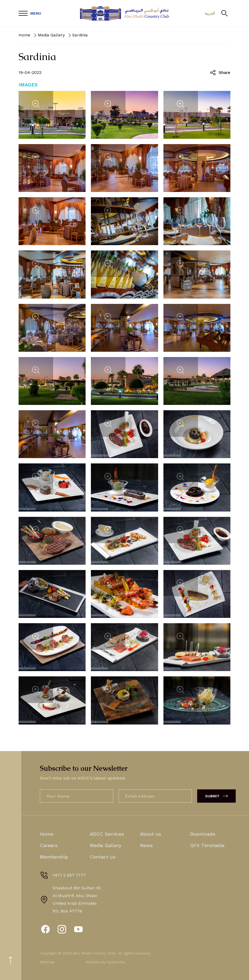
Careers (49, 845)
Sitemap (47, 962)
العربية (208, 13)
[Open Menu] (30, 13)
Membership (54, 857)
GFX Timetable (207, 845)
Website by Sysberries (105, 962)
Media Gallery (51, 35)
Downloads (203, 834)
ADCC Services (107, 834)
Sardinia (80, 35)
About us (151, 834)
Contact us (103, 857)
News (146, 845)
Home (24, 35)
